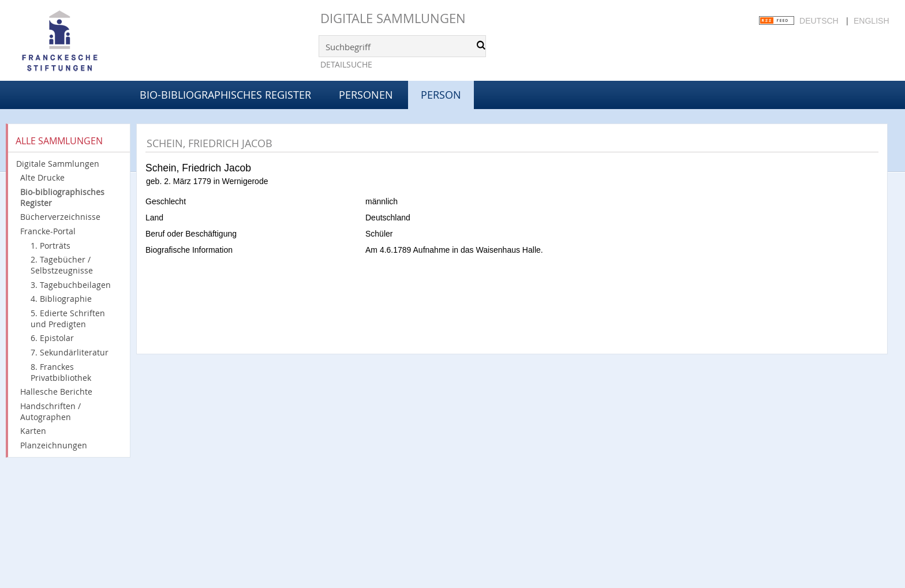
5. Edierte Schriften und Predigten (68, 319)
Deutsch (819, 21)
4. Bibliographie (61, 299)
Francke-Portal (48, 231)
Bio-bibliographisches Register (225, 95)
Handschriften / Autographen (51, 411)
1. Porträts (51, 246)
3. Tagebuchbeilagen (71, 285)
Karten (33, 431)
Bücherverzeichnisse (60, 217)
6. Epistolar (52, 338)
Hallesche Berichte (56, 392)
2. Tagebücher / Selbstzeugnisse (62, 265)
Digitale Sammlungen (393, 18)
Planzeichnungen (54, 445)
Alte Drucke (42, 177)
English (871, 21)
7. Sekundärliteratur (70, 352)
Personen (366, 95)
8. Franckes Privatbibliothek (61, 372)
